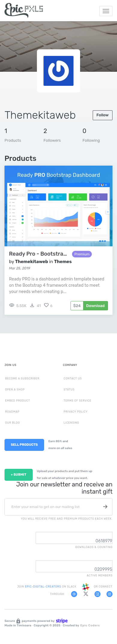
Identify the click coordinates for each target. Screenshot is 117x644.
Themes (63, 262)
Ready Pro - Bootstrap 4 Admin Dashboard (39, 254)
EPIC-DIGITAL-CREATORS (43, 587)
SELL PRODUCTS (24, 445)
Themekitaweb (31, 262)
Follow (103, 115)
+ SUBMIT (19, 475)
